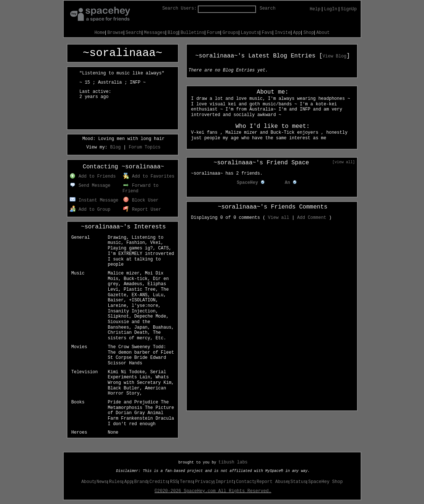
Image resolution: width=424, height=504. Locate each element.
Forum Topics (144, 147)
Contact (245, 482)
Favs (267, 33)
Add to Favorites (149, 176)
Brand (141, 482)
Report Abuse (273, 482)
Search (268, 8)
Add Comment (312, 218)
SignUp (349, 9)
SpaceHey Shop (326, 482)
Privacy (204, 482)
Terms (186, 482)
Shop (309, 33)
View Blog (335, 56)
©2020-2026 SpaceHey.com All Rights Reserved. (213, 491)
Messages (155, 33)
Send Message (90, 186)
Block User (141, 200)
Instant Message (94, 200)
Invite (283, 33)
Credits (159, 482)
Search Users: (179, 8)
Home (100, 33)
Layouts (250, 33)
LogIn (330, 9)
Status (298, 482)
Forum (213, 33)
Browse (115, 33)
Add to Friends (93, 176)
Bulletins (192, 33)
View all (278, 218)
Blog (173, 33)
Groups (230, 33)
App (297, 33)
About (323, 33)
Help (315, 9)
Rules (116, 482)
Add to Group (90, 210)
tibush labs (233, 462)
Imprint (225, 482)
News (102, 482)
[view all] (344, 162)
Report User (142, 210)
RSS (174, 482)
